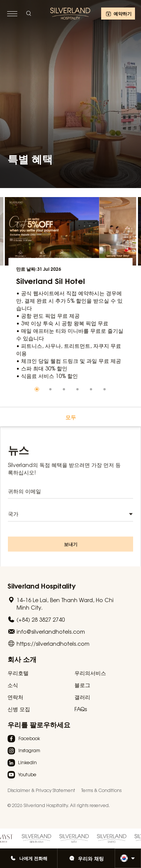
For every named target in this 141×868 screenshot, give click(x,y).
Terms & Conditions (101, 790)
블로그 (82, 685)
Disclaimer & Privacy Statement (41, 790)
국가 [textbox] (13, 519)
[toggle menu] (12, 14)
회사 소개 (22, 659)
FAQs (81, 709)
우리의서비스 (90, 673)
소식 (13, 685)
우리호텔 (18, 673)
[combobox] (70, 520)
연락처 (15, 697)
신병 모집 (19, 709)
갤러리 (82, 697)
